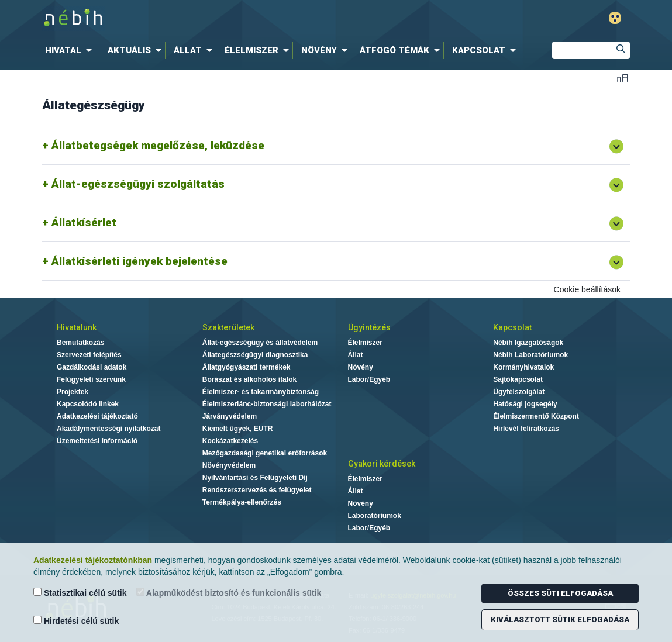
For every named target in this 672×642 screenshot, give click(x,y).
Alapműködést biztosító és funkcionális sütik (229, 593)
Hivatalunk (77, 327)
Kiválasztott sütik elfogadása (560, 619)
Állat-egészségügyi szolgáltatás (138, 184)
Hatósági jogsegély (525, 404)
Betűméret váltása (623, 77)
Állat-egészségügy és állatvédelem (260, 343)
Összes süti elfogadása (560, 593)
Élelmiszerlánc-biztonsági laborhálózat (267, 404)
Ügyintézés (369, 327)
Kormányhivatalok (523, 367)
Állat (356, 355)
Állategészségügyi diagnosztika (255, 355)
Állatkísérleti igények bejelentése (139, 261)
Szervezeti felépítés (89, 355)
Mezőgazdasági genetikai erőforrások (265, 453)
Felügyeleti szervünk (91, 379)
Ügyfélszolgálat (519, 392)
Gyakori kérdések (382, 464)
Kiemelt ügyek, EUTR (238, 429)
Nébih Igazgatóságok (528, 343)
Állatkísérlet (84, 222)
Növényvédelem (229, 465)
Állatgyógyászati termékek (247, 367)
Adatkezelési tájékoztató (97, 416)
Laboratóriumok (375, 516)
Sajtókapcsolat (518, 379)
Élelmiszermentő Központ (536, 416)
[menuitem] (71, 50)
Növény (361, 367)
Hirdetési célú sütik (76, 621)
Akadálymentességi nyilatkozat (108, 429)
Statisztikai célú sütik (80, 593)
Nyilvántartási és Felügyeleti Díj (255, 478)
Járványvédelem (230, 416)
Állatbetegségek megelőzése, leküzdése (158, 145)
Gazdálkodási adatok (92, 367)
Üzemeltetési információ (97, 441)
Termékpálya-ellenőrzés (242, 502)
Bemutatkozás (80, 343)
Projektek (73, 392)
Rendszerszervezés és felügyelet (257, 490)
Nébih (211, 18)
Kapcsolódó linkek (88, 404)
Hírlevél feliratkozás (526, 429)
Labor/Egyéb (369, 379)
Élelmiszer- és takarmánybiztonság (261, 392)
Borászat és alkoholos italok (249, 379)
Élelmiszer (365, 343)
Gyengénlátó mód (615, 18)
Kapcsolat (512, 327)
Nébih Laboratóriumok (530, 355)
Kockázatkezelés (230, 441)
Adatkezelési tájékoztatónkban (93, 560)
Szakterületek (228, 327)
